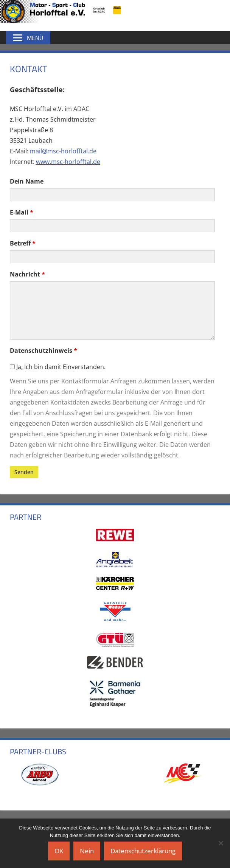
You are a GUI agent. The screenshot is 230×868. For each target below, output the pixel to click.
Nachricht (27, 274)
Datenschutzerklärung (143, 851)
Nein (87, 851)
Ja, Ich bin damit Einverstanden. (58, 367)
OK (59, 851)
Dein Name (27, 181)
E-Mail (22, 212)
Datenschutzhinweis (44, 351)
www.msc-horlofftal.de (68, 162)
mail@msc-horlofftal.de (63, 151)
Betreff (23, 243)
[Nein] (221, 843)
